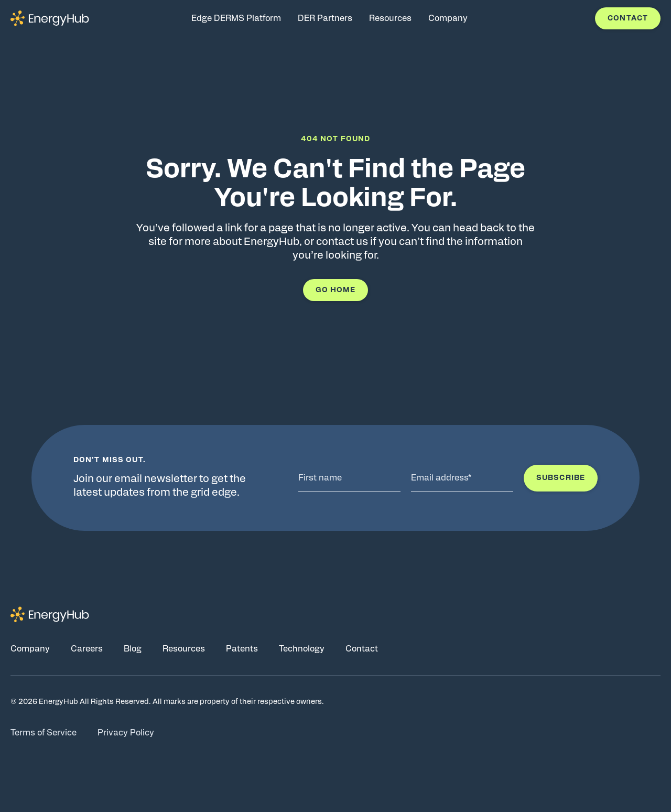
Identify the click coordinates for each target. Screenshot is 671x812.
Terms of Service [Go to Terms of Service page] (44, 733)
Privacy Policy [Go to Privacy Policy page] (126, 733)
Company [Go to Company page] (30, 649)
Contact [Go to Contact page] (362, 649)
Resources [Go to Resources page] (184, 649)
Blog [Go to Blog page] (133, 649)
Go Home (336, 290)
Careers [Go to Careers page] (87, 649)
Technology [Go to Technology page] (302, 649)
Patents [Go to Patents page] (242, 649)
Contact (628, 18)
